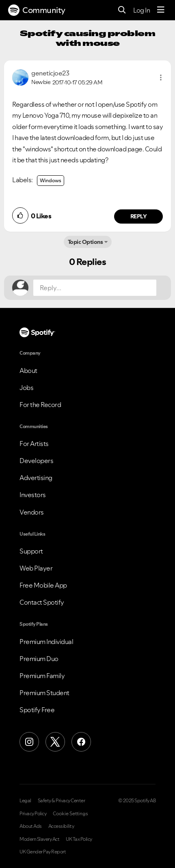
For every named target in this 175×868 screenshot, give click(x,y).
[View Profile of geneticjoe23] (50, 73)
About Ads (31, 826)
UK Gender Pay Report (43, 852)
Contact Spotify (42, 602)
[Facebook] (81, 742)
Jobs (26, 388)
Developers (36, 461)
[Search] (122, 10)
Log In (142, 10)
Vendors (32, 512)
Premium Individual (46, 642)
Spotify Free (37, 710)
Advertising (36, 478)
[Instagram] (29, 742)
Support (31, 551)
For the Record (40, 405)
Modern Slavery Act (39, 839)
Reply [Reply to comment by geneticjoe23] (139, 216)
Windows (51, 180)
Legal (25, 801)
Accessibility (61, 826)
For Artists (34, 444)
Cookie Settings (70, 814)
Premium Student (44, 693)
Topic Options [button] (85, 242)
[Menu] (161, 10)
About (28, 370)
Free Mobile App (43, 585)
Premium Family (42, 676)
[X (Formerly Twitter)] (55, 742)
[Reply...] (95, 288)
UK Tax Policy (79, 839)
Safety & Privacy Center (62, 801)
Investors (33, 495)
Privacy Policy (33, 814)
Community (37, 10)
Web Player (36, 568)
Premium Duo (39, 659)
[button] (161, 78)
